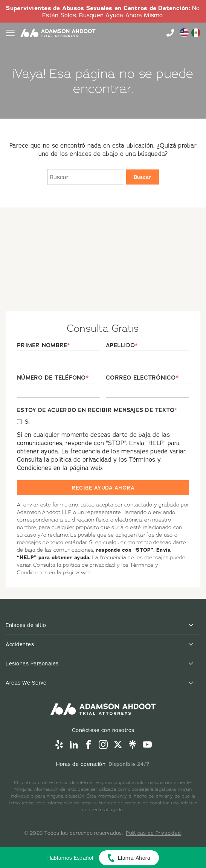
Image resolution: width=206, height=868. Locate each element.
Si (27, 422)
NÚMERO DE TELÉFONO (53, 378)
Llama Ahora (134, 858)
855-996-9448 (170, 33)
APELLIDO (122, 346)
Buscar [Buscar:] (143, 177)
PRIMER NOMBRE (43, 346)
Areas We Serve (26, 683)
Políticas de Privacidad (153, 833)
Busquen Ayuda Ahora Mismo (121, 15)
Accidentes (20, 644)
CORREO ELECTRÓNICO (142, 378)
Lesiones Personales (32, 664)
